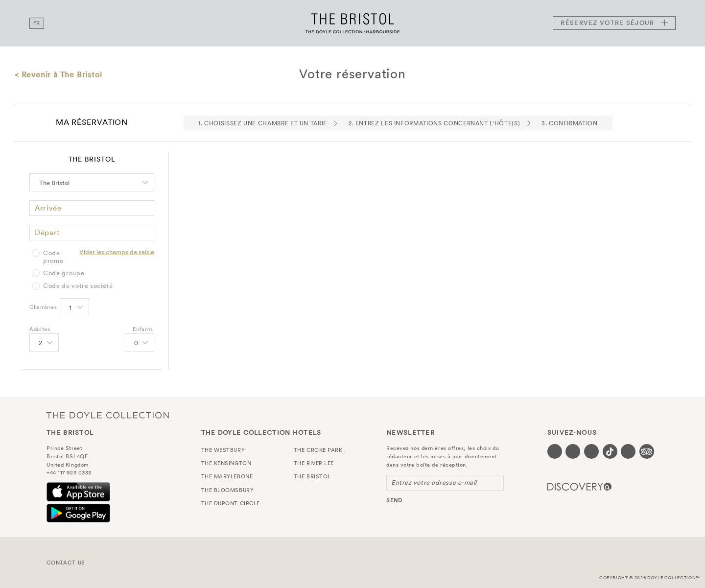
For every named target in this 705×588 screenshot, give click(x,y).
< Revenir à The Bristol (58, 74)
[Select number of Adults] (43, 343)
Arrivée (48, 208)
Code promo (53, 257)
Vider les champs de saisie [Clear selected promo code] (117, 252)
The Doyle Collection (108, 415)
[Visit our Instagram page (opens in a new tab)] (591, 451)
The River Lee (314, 463)
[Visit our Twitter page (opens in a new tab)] (573, 451)
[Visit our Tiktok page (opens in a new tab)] (610, 451)
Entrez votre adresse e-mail (434, 482)
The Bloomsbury (228, 490)
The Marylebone (227, 476)
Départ (47, 232)
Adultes (40, 329)
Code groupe (64, 273)
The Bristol (352, 23)
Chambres (43, 307)
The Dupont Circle (231, 503)
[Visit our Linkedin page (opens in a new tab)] (628, 451)
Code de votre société (78, 286)
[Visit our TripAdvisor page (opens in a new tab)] (647, 451)
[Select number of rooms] (74, 308)
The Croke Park (318, 450)
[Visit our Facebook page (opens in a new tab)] (555, 451)
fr (37, 23)
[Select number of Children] (139, 343)
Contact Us (66, 563)
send (394, 500)
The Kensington (226, 463)
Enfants (143, 329)
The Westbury (223, 450)
